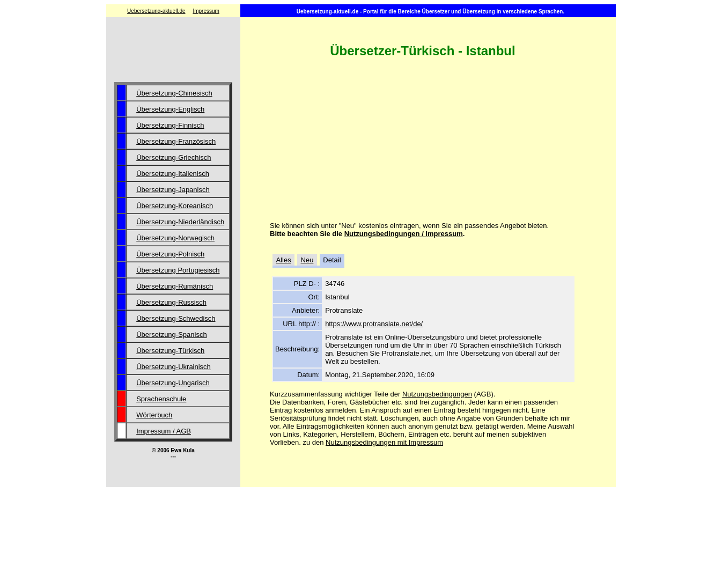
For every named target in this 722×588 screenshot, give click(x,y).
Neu (307, 260)
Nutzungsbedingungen (437, 394)
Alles (283, 260)
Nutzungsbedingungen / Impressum (404, 234)
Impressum (206, 11)
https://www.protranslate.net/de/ (374, 324)
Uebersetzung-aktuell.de (156, 11)
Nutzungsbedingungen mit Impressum (384, 442)
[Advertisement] (173, 51)
